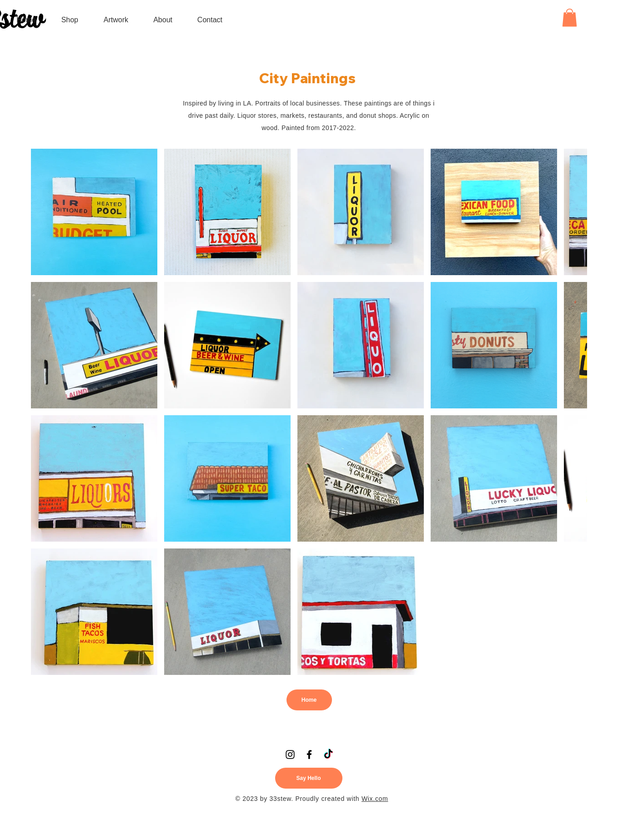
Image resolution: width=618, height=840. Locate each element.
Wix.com (375, 799)
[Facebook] (309, 754)
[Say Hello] (309, 778)
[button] (110, 20)
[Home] (309, 700)
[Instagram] (290, 754)
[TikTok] (328, 754)
